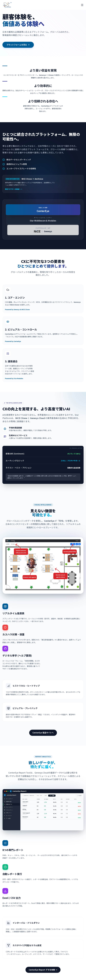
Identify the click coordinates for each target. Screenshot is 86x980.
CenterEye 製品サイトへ (43, 733)
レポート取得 (52, 796)
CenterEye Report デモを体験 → (43, 970)
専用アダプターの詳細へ (14, 189)
